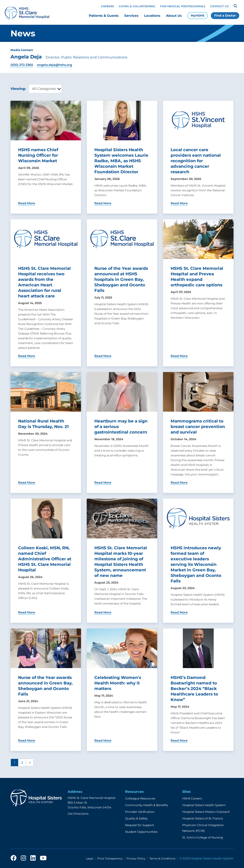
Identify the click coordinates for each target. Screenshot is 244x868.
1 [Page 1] (14, 762)
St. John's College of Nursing (203, 837)
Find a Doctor (225, 16)
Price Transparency (110, 858)
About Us (174, 16)
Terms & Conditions (162, 858)
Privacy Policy (136, 858)
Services (131, 16)
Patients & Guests (104, 16)
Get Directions (78, 814)
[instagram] (23, 858)
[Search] (235, 6)
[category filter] (45, 89)
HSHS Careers (192, 798)
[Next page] (30, 763)
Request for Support (140, 825)
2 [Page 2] (22, 762)
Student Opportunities (141, 832)
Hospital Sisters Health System (204, 805)
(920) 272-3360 (22, 65)
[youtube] (43, 858)
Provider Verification (140, 812)
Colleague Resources (140, 798)
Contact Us (220, 6)
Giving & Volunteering (137, 6)
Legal (90, 858)
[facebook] (14, 858)
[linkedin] (33, 858)
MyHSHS (198, 16)
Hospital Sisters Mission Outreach (206, 812)
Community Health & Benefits (146, 805)
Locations (152, 16)
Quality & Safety (136, 818)
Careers (108, 6)
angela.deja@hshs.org (55, 65)
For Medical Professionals (183, 6)
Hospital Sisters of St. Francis (203, 818)
